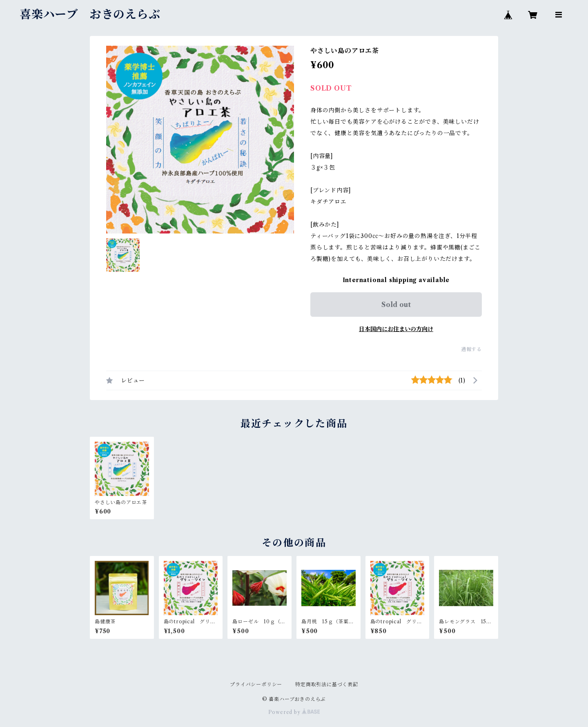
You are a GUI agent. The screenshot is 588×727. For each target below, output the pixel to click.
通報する (471, 349)
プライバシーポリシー (256, 684)
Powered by (294, 712)
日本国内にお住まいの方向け (396, 329)
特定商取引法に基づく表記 (327, 684)
